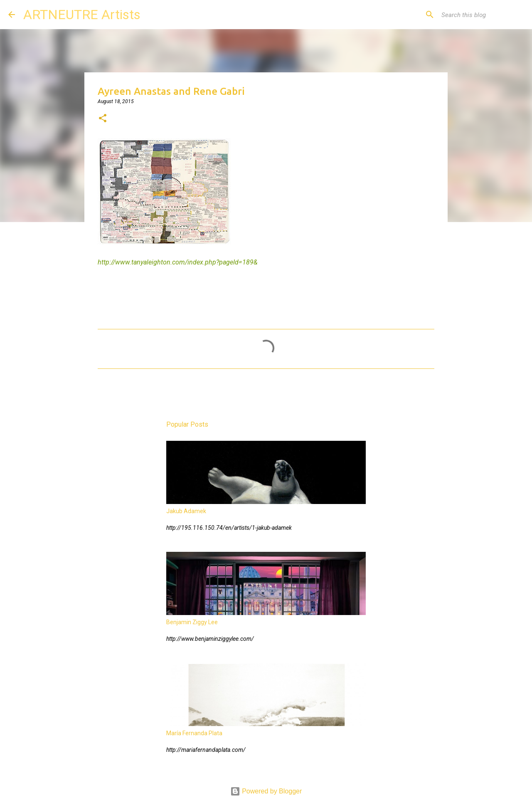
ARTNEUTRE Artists (82, 15)
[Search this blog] (482, 15)
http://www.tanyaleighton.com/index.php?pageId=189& (178, 262)
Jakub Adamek (186, 511)
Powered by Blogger (266, 791)
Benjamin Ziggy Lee (192, 622)
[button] (103, 119)
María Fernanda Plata (194, 733)
